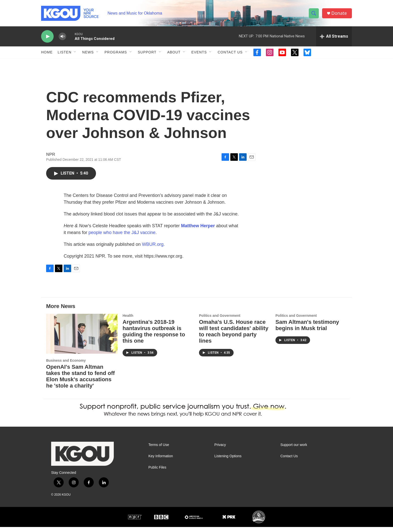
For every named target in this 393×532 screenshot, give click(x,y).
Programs (116, 52)
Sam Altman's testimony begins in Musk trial (307, 330)
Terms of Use (159, 450)
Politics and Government (220, 321)
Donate (339, 13)
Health (128, 321)
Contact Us (230, 52)
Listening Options (228, 461)
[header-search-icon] (314, 13)
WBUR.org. (153, 249)
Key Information (161, 461)
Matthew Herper (198, 231)
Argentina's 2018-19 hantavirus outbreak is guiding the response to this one (154, 336)
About (174, 52)
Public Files (157, 472)
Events (199, 52)
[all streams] (334, 36)
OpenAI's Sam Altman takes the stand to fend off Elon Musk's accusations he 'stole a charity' (80, 381)
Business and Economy (66, 365)
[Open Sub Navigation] (75, 52)
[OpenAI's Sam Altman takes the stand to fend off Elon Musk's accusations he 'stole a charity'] (82, 339)
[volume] (62, 36)
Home (47, 52)
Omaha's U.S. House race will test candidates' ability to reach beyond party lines (234, 336)
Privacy (220, 450)
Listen (65, 52)
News (88, 52)
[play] (47, 36)
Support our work (294, 450)
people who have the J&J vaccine (122, 238)
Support (147, 52)
